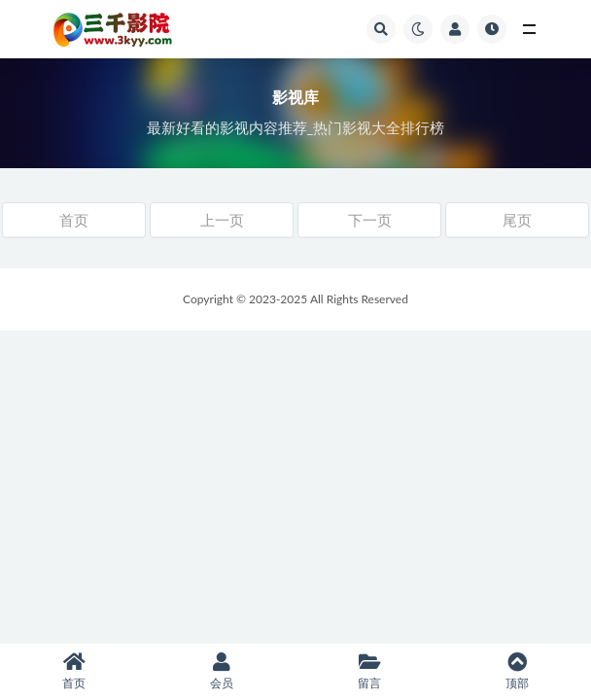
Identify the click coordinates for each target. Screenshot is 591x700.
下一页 (370, 220)
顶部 (517, 671)
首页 (74, 220)
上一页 (222, 220)
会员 (222, 671)
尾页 (517, 220)
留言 (369, 671)
